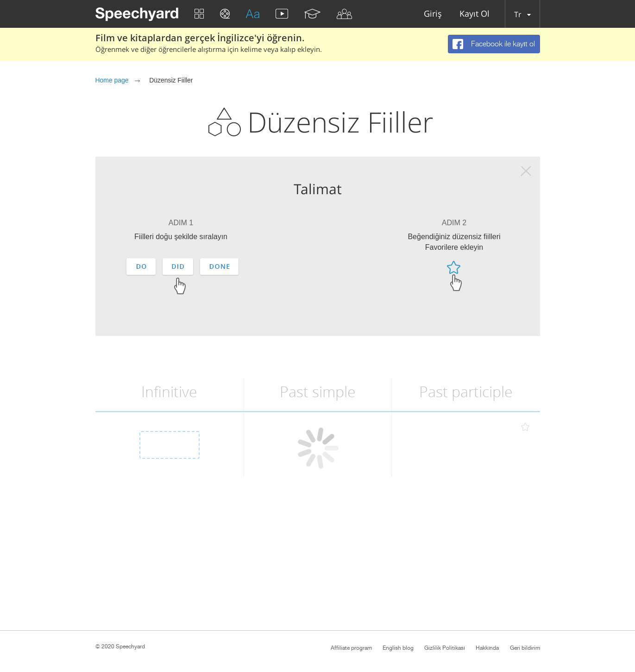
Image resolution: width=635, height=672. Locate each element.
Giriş (433, 14)
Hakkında (487, 648)
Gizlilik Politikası (445, 648)
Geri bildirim (525, 648)
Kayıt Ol (475, 14)
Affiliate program (351, 648)
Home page (112, 80)
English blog (398, 648)
